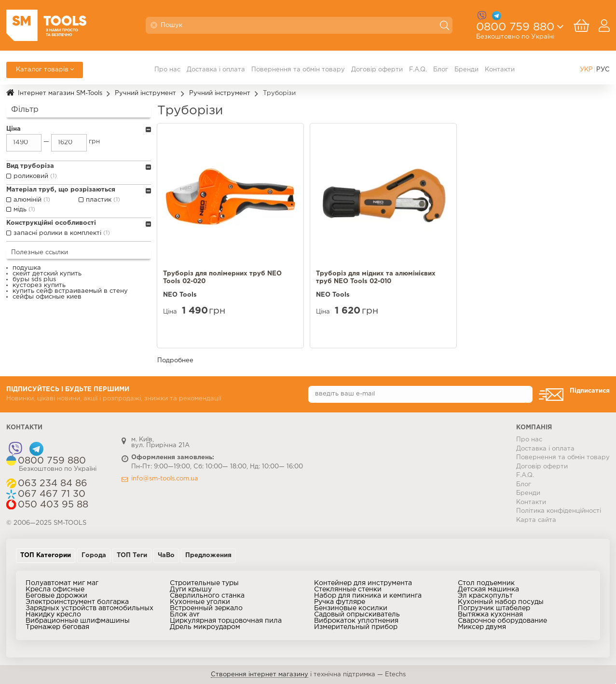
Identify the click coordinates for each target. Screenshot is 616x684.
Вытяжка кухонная (490, 615)
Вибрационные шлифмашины (78, 621)
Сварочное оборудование (502, 621)
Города (94, 555)
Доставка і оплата (216, 70)
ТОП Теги (132, 555)
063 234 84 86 (53, 484)
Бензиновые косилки (351, 608)
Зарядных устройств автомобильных (89, 608)
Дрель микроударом (205, 627)
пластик (104, 200)
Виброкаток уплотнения (356, 621)
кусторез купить (39, 285)
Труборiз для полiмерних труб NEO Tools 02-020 (222, 278)
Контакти (500, 70)
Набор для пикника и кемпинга (368, 596)
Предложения (208, 555)
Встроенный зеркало (206, 608)
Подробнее (175, 361)
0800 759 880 (515, 30)
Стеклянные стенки (348, 589)
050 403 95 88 (53, 505)
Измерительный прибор (356, 627)
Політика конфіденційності (559, 511)
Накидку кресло (53, 615)
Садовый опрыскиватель (357, 615)
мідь (25, 210)
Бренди (466, 70)
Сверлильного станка (207, 596)
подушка (27, 268)
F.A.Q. (418, 70)
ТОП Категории (46, 555)
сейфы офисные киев (47, 297)
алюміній (33, 200)
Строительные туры (204, 583)
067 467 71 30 (52, 494)
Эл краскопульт (485, 596)
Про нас (167, 70)
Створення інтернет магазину (260, 675)
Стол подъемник (486, 583)
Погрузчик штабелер (494, 608)
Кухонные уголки (200, 602)
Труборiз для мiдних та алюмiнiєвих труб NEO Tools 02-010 (376, 278)
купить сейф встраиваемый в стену (70, 291)
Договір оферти (377, 70)
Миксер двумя (482, 627)
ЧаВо (166, 555)
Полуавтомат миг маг (62, 583)
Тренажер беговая (57, 627)
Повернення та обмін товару (298, 70)
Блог (441, 70)
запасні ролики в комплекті (63, 233)
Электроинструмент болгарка (77, 602)
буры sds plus (34, 280)
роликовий (36, 177)
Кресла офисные (55, 589)
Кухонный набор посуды (501, 602)
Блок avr (185, 615)
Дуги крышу (191, 589)
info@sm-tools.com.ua (165, 479)
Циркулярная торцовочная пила (226, 621)
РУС (603, 70)
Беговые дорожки (56, 596)
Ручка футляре (340, 602)
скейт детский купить (47, 274)
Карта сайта (536, 520)
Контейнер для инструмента (363, 583)
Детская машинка (488, 589)
